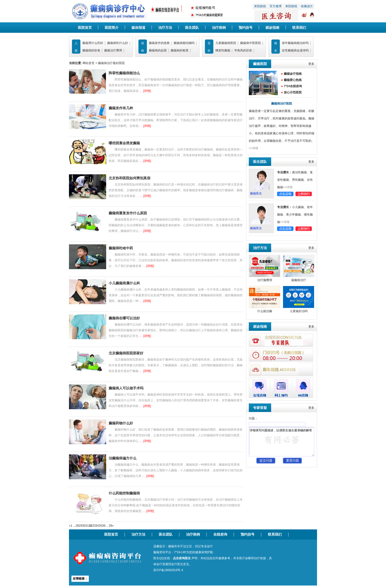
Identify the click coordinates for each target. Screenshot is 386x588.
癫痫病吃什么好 (118, 43)
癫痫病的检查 (180, 50)
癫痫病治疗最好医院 (111, 63)
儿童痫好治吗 (299, 311)
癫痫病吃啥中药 (121, 248)
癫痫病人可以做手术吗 (126, 388)
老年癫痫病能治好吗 (295, 43)
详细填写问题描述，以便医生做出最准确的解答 (282, 442)
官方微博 (276, 6)
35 (100, 526)
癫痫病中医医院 (251, 43)
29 (80, 526)
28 (77, 526)
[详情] (147, 91)
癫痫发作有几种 (121, 108)
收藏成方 (307, 6)
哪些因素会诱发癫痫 (124, 143)
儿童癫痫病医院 (226, 43)
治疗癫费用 (265, 280)
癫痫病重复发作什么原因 (128, 213)
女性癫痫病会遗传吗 (295, 50)
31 (87, 526)
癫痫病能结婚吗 (184, 43)
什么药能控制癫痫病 (124, 493)
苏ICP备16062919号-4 (168, 570)
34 (97, 526)
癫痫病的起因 (158, 50)
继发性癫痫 (223, 50)
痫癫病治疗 (299, 280)
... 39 (109, 526)
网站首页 (89, 63)
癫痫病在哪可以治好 (124, 318)
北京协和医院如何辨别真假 (129, 178)
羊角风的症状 (243, 50)
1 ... (73, 526)
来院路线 (260, 6)
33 (94, 526)
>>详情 (254, 148)
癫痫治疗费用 (113, 50)
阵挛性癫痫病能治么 (124, 73)
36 (104, 526)
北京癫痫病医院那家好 (126, 353)
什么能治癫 (265, 311)
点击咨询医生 (182, 558)
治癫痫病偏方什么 (123, 458)
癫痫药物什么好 (121, 423)
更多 (311, 64)
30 (84, 526)
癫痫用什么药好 (93, 43)
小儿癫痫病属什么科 (124, 283)
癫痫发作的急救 (159, 43)
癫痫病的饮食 (91, 50)
